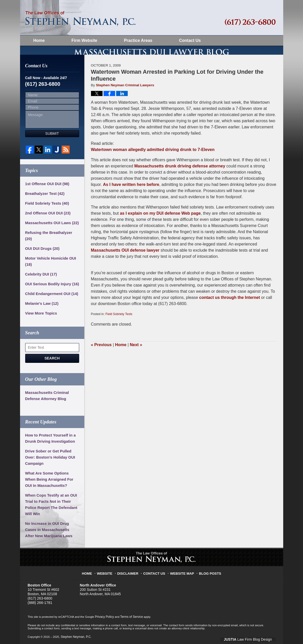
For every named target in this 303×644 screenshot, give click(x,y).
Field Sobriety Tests (119, 321)
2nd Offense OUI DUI (47, 220)
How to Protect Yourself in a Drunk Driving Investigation (49, 439)
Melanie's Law (41, 305)
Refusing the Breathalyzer (51, 240)
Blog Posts (208, 573)
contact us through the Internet (229, 305)
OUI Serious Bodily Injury (51, 285)
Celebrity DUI (40, 275)
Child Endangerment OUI (50, 295)
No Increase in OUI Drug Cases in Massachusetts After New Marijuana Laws (52, 531)
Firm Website (84, 40)
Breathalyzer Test (44, 201)
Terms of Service (129, 618)
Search (52, 359)
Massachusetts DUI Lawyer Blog (80, 19)
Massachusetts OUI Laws (51, 230)
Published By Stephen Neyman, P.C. (250, 22)
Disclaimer (130, 573)
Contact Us (190, 40)
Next (136, 352)
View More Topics (40, 314)
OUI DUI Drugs (41, 250)
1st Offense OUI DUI (46, 191)
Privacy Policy (104, 618)
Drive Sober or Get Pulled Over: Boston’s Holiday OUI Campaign (49, 458)
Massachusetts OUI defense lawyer (125, 257)
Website (108, 573)
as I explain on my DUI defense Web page (160, 220)
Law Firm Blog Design (254, 638)
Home (39, 40)
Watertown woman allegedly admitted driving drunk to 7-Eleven (153, 157)
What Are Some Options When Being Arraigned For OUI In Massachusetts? (51, 480)
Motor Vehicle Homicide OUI (49, 262)
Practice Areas (138, 40)
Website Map (182, 573)
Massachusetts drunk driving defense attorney (180, 173)
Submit (52, 141)
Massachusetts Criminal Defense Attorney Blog (46, 397)
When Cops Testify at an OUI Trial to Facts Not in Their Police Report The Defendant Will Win (50, 506)
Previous (101, 352)
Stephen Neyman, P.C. (75, 637)
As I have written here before (131, 192)
